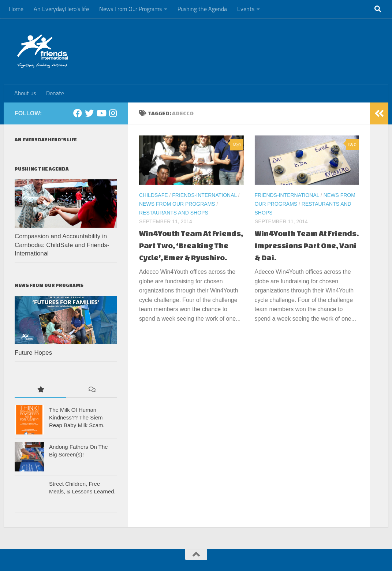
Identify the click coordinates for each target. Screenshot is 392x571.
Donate (55, 93)
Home (16, 9)
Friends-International (204, 195)
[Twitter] (89, 113)
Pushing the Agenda (202, 9)
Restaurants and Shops (174, 213)
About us (25, 93)
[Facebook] (78, 113)
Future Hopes (33, 353)
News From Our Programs (130, 9)
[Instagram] (113, 113)
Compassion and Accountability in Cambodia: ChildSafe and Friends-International (62, 245)
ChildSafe (154, 195)
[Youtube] (101, 113)
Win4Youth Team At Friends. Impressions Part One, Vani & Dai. (307, 245)
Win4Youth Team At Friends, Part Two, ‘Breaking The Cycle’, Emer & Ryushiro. (191, 245)
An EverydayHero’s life (61, 9)
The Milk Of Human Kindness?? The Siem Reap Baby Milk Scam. (77, 417)
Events (246, 9)
